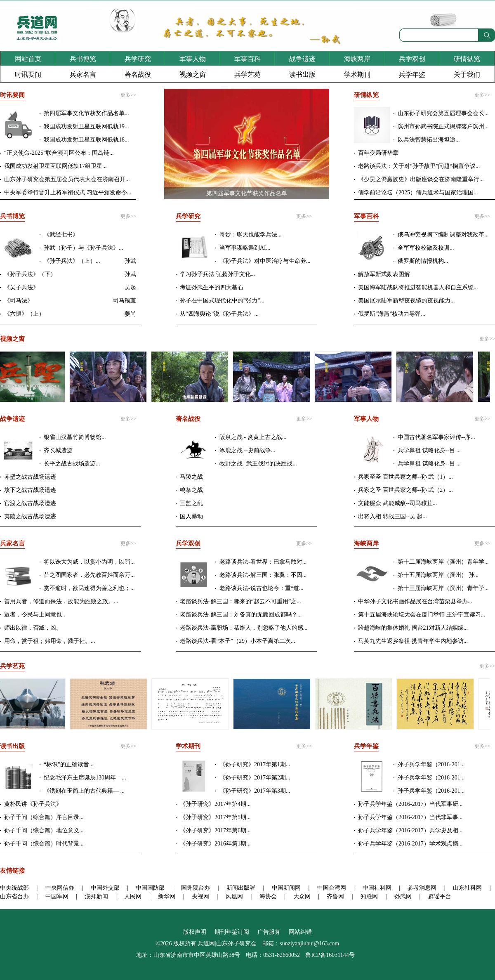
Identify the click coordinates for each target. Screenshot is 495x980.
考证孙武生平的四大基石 (212, 287)
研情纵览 (467, 59)
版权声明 (195, 932)
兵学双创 (412, 59)
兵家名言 (83, 74)
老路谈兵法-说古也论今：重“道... (261, 588)
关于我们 (467, 74)
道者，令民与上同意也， (36, 615)
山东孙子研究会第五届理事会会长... (443, 113)
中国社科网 (377, 888)
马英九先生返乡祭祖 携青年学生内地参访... (413, 641)
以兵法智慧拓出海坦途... (429, 140)
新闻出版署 (241, 888)
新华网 (167, 896)
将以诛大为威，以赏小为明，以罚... (89, 562)
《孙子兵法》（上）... (72, 261)
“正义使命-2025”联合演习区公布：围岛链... (59, 153)
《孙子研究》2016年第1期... (215, 844)
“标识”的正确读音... (69, 764)
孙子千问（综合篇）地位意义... (44, 830)
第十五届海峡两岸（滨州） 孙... (438, 575)
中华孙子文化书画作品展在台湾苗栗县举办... (415, 601)
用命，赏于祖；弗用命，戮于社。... (50, 641)
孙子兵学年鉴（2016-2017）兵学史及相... (410, 830)
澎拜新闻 (97, 896)
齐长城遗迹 (58, 450)
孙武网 (403, 896)
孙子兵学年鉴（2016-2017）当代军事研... (410, 804)
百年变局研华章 (378, 153)
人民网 (133, 896)
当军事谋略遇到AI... (245, 248)
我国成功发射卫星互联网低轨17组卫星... (55, 166)
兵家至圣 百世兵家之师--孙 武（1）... (405, 477)
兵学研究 (138, 59)
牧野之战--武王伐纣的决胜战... (258, 464)
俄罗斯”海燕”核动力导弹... (392, 314)
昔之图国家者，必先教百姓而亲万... (89, 575)
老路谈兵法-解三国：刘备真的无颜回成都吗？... (241, 615)
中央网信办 (60, 888)
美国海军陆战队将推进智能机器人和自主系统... (418, 287)
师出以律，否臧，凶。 (33, 628)
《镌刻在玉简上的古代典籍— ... (84, 791)
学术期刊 (357, 74)
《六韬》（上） (24, 314)
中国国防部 (150, 888)
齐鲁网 (335, 896)
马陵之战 (191, 477)
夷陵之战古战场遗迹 (30, 516)
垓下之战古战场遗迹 (30, 490)
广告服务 (269, 932)
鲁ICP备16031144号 (330, 955)
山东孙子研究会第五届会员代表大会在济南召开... (67, 179)
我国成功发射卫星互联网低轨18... (86, 140)
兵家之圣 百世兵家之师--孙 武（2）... (405, 490)
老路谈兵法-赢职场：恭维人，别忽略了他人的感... (244, 628)
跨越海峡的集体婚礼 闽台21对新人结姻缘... (413, 628)
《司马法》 (19, 301)
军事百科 (247, 59)
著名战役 (138, 74)
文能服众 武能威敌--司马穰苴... (397, 503)
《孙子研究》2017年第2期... (255, 778)
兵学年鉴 (412, 74)
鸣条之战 (191, 490)
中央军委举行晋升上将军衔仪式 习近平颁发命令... (68, 192)
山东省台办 (14, 896)
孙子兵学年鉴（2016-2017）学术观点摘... (410, 844)
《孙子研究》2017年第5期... (215, 817)
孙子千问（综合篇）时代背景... (44, 844)
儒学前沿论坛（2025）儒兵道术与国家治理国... (418, 192)
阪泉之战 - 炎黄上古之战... (253, 437)
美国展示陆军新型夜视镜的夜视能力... (407, 301)
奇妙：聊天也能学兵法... (251, 235)
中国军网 (57, 896)
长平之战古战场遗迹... (72, 464)
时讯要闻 (28, 74)
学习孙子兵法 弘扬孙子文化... (217, 274)
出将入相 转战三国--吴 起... (392, 516)
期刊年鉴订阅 (232, 932)
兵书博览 (83, 59)
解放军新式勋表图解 (384, 274)
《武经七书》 (61, 235)
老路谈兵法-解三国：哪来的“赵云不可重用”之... (240, 601)
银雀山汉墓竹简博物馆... (75, 437)
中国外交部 (105, 888)
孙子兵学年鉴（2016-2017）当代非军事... (410, 817)
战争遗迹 (302, 59)
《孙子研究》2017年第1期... (255, 764)
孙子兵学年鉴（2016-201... (431, 764)
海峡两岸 (357, 59)
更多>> (128, 95)
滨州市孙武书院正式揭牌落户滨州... (443, 126)
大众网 (302, 896)
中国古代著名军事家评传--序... (436, 437)
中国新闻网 (286, 888)
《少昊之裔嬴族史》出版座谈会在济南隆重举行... (421, 179)
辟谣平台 (440, 896)
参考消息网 (422, 888)
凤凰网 (234, 896)
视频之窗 (193, 74)
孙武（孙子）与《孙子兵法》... (84, 248)
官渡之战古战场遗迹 (30, 503)
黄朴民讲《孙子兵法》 (33, 804)
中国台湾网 (332, 888)
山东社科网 (467, 888)
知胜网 (369, 896)
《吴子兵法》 (21, 287)
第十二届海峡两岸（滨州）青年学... (443, 562)
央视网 (200, 896)
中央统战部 (14, 888)
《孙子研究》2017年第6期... (215, 830)
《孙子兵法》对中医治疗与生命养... (265, 261)
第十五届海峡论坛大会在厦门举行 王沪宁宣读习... (422, 615)
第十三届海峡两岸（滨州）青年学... (443, 588)
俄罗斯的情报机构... (423, 261)
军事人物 (193, 59)
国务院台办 (196, 888)
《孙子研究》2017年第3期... (255, 791)
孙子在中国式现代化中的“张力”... (222, 301)
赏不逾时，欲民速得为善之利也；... (89, 588)
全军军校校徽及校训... (426, 248)
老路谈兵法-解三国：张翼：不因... (263, 575)
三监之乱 (191, 503)
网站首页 (28, 59)
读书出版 (302, 74)
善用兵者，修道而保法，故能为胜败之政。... (61, 601)
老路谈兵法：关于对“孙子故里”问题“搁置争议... (419, 166)
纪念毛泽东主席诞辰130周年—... (85, 778)
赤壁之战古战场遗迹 (30, 477)
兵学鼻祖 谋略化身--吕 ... (429, 450)
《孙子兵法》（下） (30, 274)
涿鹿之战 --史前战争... (247, 450)
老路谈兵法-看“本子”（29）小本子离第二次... (238, 641)
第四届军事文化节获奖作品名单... (86, 113)
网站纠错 (300, 932)
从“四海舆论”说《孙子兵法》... (219, 314)
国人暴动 (191, 516)
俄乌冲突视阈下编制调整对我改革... (443, 235)
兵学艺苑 (247, 74)
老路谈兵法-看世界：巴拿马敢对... (263, 562)
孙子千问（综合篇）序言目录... (44, 817)
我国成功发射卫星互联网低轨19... (86, 126)
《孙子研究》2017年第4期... (215, 804)
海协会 (268, 896)
